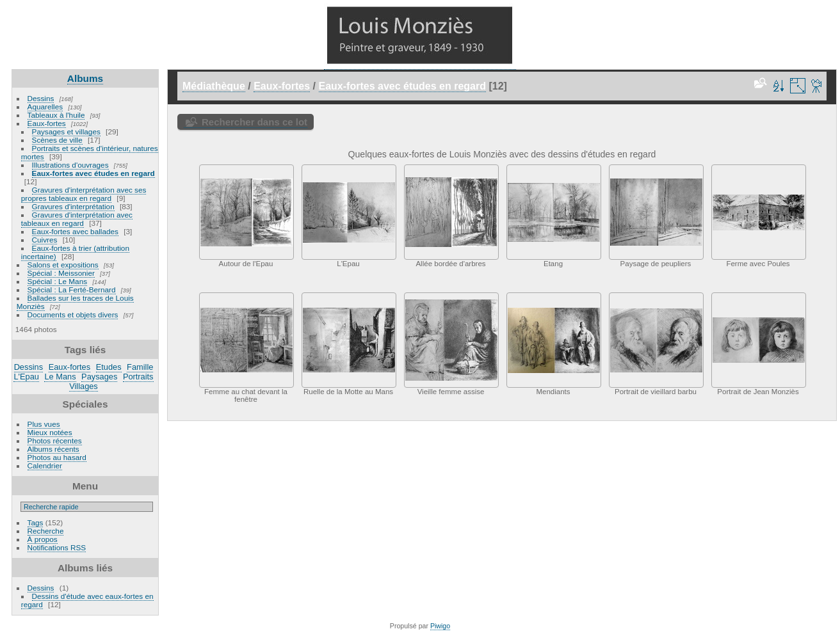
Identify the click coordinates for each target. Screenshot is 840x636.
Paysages (99, 377)
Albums (85, 78)
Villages (84, 386)
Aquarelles (45, 107)
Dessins (41, 98)
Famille (140, 367)
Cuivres (45, 240)
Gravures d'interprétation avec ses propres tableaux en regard (84, 194)
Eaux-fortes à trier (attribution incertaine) (75, 252)
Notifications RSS (57, 547)
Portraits (138, 377)
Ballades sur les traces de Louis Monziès (75, 302)
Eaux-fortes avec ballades (75, 231)
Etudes (109, 367)
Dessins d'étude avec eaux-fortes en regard (87, 600)
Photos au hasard (57, 457)
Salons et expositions (63, 265)
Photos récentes (55, 441)
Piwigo (440, 626)
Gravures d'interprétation (73, 206)
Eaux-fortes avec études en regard (93, 173)
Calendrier (45, 465)
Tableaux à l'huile (56, 115)
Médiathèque (214, 86)
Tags (36, 522)
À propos (43, 539)
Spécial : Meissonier (61, 273)
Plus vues (44, 424)
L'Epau (26, 377)
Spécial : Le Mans (58, 281)
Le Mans (60, 377)
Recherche (46, 531)
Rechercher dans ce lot (254, 122)
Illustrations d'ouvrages (70, 165)
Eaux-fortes (47, 123)
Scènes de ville (57, 140)
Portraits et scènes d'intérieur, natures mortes (90, 152)
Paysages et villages (66, 131)
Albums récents (53, 449)
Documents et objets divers (73, 314)
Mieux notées (50, 432)
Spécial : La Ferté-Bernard (72, 290)
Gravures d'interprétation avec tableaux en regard (77, 219)
